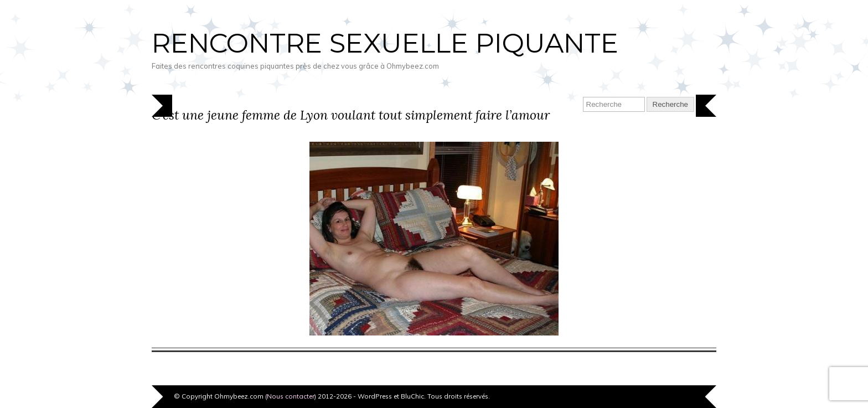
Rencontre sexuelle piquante (385, 43)
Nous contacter (291, 396)
